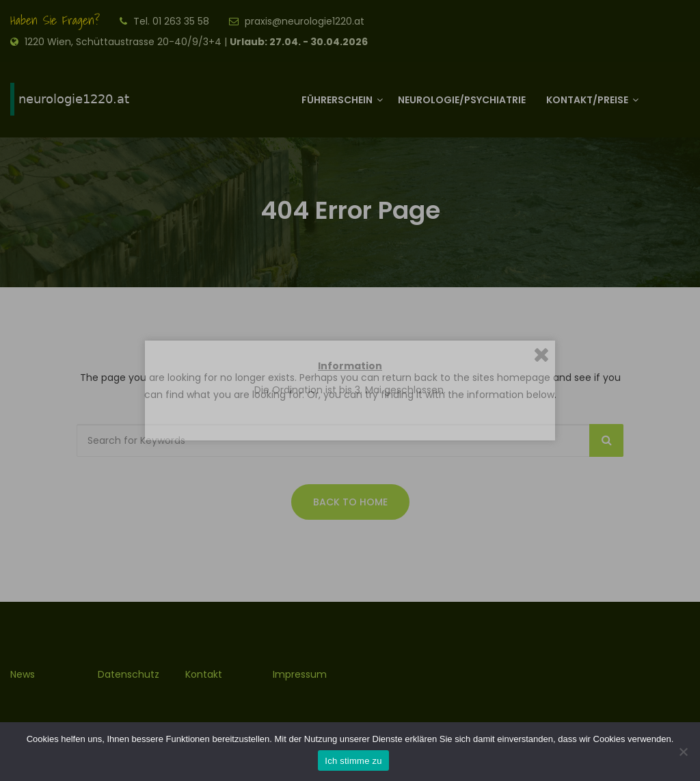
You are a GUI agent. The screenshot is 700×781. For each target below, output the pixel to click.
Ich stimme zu (353, 761)
